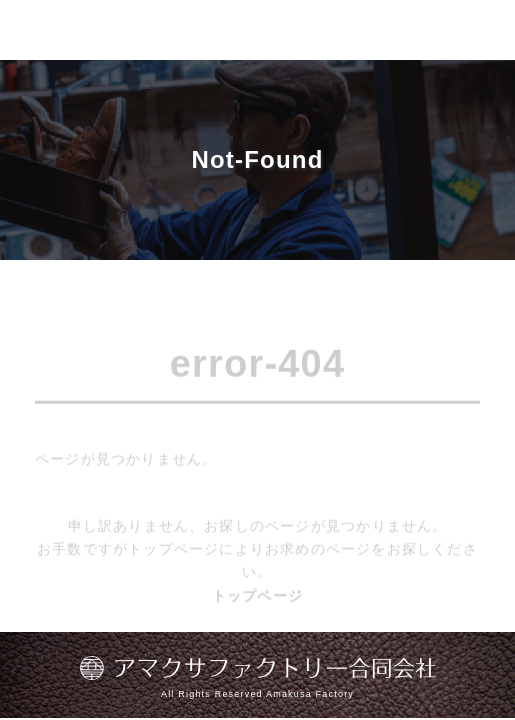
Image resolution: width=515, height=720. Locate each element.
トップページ (257, 598)
